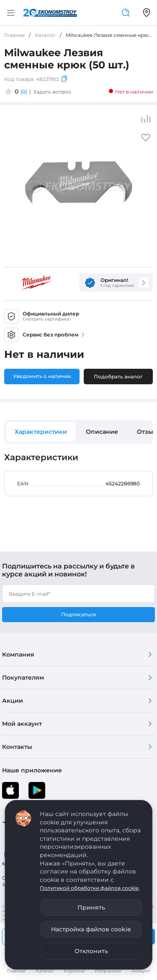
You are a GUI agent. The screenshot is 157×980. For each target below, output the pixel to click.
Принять (91, 907)
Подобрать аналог (118, 377)
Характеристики (41, 432)
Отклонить (91, 951)
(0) (24, 92)
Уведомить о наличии (42, 376)
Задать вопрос (52, 92)
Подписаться (78, 614)
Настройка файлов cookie (91, 929)
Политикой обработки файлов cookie (89, 888)
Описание (102, 432)
